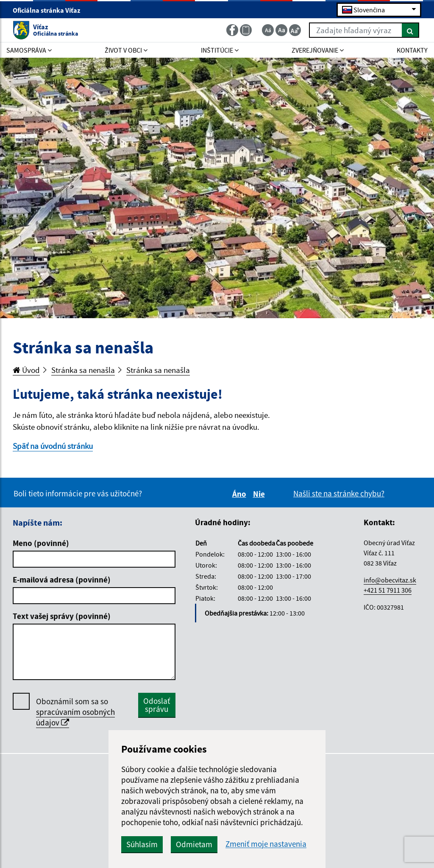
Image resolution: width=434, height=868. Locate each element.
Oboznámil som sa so (75, 712)
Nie (260, 494)
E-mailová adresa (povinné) (62, 580)
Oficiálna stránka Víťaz (50, 10)
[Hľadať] (410, 30)
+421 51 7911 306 (388, 590)
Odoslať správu (157, 705)
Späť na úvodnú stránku (53, 446)
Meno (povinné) (41, 543)
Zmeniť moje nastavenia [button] (266, 844)
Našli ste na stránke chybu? (339, 493)
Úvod (26, 370)
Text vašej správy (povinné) (62, 616)
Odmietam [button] (194, 844)
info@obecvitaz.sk (390, 580)
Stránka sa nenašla (83, 370)
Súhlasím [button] (142, 844)
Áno (241, 494)
